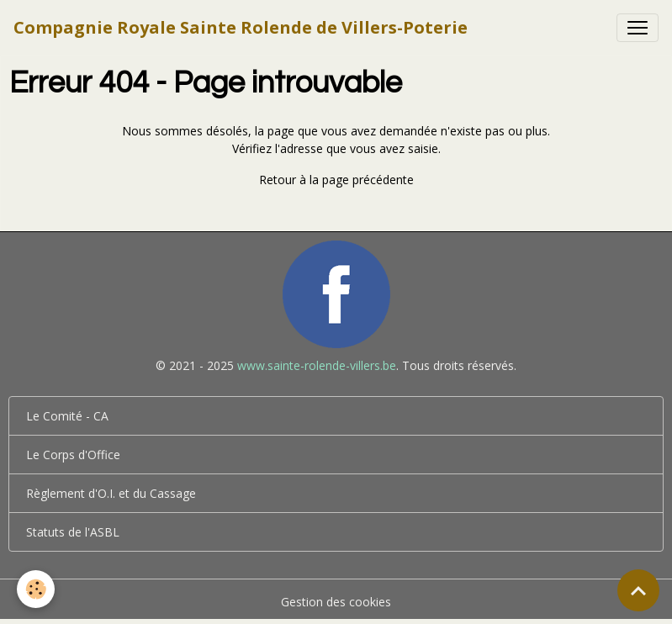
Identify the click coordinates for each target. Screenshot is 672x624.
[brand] (241, 28)
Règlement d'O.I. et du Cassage (111, 493)
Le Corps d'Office (73, 455)
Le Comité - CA (67, 416)
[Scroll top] (638, 590)
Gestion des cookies (336, 602)
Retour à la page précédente (336, 180)
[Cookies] (36, 589)
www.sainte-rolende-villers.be (317, 365)
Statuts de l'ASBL (73, 532)
